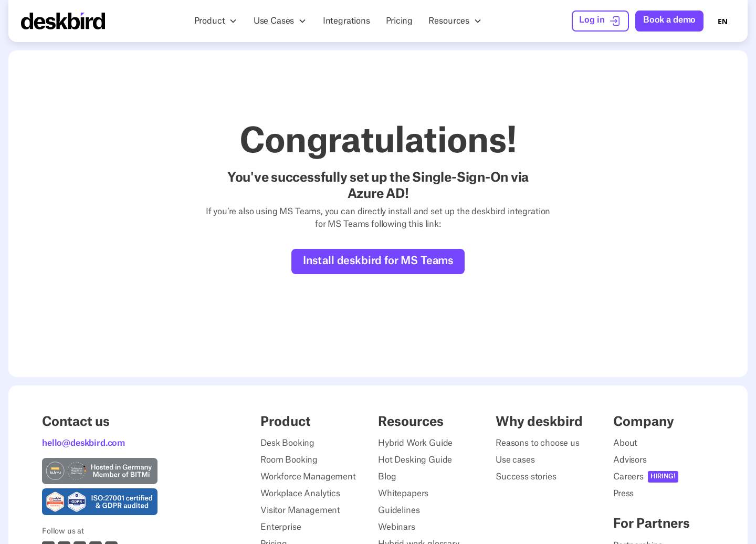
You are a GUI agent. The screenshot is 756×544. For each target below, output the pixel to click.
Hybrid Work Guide (415, 443)
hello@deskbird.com (83, 443)
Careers (628, 477)
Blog (387, 477)
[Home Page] (63, 21)
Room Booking (289, 460)
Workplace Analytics (300, 494)
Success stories (526, 477)
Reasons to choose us (538, 443)
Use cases (515, 460)
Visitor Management (300, 510)
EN (723, 21)
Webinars (397, 527)
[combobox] (723, 21)
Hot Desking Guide (415, 460)
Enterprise (281, 527)
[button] (216, 21)
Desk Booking (287, 443)
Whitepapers (403, 494)
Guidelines (399, 510)
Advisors (630, 460)
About (625, 443)
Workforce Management (308, 477)
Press (623, 494)
